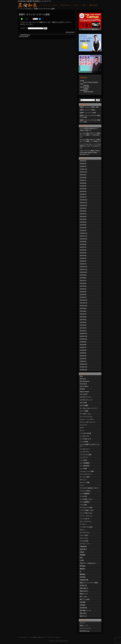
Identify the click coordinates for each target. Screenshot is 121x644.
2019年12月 (84, 364)
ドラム (82, 485)
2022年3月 (83, 292)
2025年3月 (83, 192)
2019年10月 (84, 370)
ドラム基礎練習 (85, 494)
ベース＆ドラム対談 (86, 527)
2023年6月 (83, 250)
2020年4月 (83, 356)
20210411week (24, 37)
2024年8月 (83, 211)
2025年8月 (83, 178)
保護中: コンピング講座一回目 (89, 107)
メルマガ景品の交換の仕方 (88, 128)
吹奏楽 (82, 552)
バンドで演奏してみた (87, 510)
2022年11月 (84, 269)
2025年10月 (84, 172)
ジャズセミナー (85, 449)
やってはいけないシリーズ (88, 408)
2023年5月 (83, 253)
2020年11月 (84, 336)
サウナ (82, 428)
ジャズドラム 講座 (86, 455)
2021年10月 (84, 306)
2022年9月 (83, 275)
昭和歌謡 (83, 566)
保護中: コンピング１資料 (88, 113)
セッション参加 (85, 477)
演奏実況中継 (84, 580)
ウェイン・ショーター (87, 419)
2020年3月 (83, 359)
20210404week (24, 35)
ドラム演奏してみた (86, 499)
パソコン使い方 (85, 519)
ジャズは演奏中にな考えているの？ (90, 445)
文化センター (42, 637)
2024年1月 (83, 230)
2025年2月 (83, 194)
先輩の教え (83, 549)
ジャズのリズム (85, 436)
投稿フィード (84, 626)
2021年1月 (83, 331)
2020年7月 (83, 347)
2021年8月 (83, 311)
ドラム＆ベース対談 (86, 507)
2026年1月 (83, 166)
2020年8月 (83, 345)
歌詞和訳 (83, 577)
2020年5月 (83, 353)
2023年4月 (83, 256)
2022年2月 (83, 295)
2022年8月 (83, 278)
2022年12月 (84, 267)
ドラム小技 (83, 496)
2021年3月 (83, 325)
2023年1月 (83, 264)
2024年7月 (83, 214)
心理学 (82, 560)
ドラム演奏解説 (85, 502)
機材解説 (83, 574)
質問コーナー (84, 594)
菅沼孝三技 (83, 585)
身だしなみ (83, 597)
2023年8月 (83, 244)
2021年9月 (83, 308)
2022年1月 (83, 297)
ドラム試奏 (83, 505)
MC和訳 (82, 389)
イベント (76, 5)
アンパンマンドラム (86, 417)
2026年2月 (83, 164)
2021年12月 (84, 300)
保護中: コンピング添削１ (88, 110)
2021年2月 (83, 328)
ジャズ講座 (33, 637)
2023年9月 (83, 242)
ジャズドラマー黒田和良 (27, 5)
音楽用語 (83, 605)
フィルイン (83, 524)
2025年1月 (83, 197)
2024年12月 (84, 200)
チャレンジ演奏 (85, 482)
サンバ (82, 430)
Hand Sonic (83, 384)
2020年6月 (83, 350)
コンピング (83, 425)
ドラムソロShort (85, 491)
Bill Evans (83, 379)
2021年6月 (83, 317)
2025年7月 (83, 180)
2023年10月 (84, 239)
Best (81, 376)
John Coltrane (84, 386)
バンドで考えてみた (86, 513)
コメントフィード (85, 628)
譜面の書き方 (84, 588)
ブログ (84, 5)
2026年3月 (83, 161)
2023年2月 (83, 261)
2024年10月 (84, 205)
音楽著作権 (83, 608)
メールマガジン (23, 637)
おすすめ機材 (84, 405)
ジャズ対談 (83, 460)
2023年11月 (84, 236)
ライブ (55, 5)
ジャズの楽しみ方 (85, 439)
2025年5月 (83, 186)
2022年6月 (83, 283)
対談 (81, 558)
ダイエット (83, 480)
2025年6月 (83, 183)
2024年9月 (83, 208)
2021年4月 (83, 322)
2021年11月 (84, 303)
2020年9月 (83, 342)
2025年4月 (83, 189)
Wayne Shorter (84, 392)
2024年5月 (83, 219)
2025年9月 (83, 175)
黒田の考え (83, 613)
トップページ (45, 5)
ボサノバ (83, 530)
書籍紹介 (83, 569)
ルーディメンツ (85, 544)
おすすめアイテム (85, 397)
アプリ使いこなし (85, 414)
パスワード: (32, 28)
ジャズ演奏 (83, 469)
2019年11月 (84, 367)
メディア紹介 (84, 535)
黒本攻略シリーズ (85, 611)
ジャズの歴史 (84, 442)
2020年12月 (84, 334)
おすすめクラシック (86, 400)
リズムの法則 (84, 541)
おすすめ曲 (83, 403)
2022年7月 (83, 281)
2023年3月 (83, 258)
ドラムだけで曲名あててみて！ (90, 488)
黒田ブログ (83, 616)
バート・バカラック (86, 516)
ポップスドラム (85, 533)
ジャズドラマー (85, 452)
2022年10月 (84, 272)
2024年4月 (83, 222)
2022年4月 (83, 289)
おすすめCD (84, 394)
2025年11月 (84, 169)
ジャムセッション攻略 (87, 471)
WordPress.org (84, 631)
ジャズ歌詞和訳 (85, 466)
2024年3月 (83, 225)
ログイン (83, 623)
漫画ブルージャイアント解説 (89, 583)
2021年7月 (83, 314)
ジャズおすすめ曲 (85, 433)
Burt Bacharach (85, 381)
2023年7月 (83, 247)
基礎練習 (83, 555)
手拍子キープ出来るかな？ (88, 563)
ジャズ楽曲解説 (85, 463)
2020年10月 (84, 339)
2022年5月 (83, 286)
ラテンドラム (84, 538)
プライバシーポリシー (54, 637)
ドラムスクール (65, 5)
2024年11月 (84, 203)
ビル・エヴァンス (85, 521)
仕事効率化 (83, 546)
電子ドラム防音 (85, 599)
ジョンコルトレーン (86, 474)
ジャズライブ (84, 457)
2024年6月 (83, 217)
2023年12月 (84, 233)
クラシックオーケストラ (87, 422)
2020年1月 (83, 361)
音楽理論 (83, 602)
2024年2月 (83, 228)
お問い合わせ (93, 5)
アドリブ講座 (84, 411)
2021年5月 (83, 320)
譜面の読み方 (84, 591)
